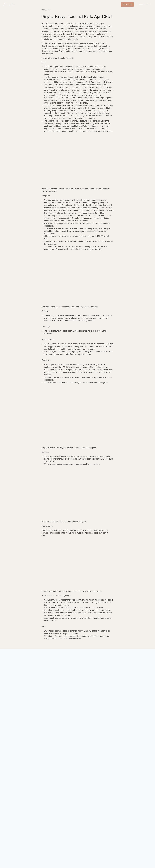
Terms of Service (82, 714)
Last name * (56, 686)
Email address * (91, 686)
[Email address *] (108, 690)
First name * (26, 686)
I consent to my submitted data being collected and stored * (48, 701)
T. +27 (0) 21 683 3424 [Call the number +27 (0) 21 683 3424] (34, 835)
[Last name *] (67, 690)
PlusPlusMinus (33, 855)
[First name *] (35, 690)
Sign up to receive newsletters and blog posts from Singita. (47, 697)
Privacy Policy (69, 714)
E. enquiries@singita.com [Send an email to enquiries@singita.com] (36, 831)
